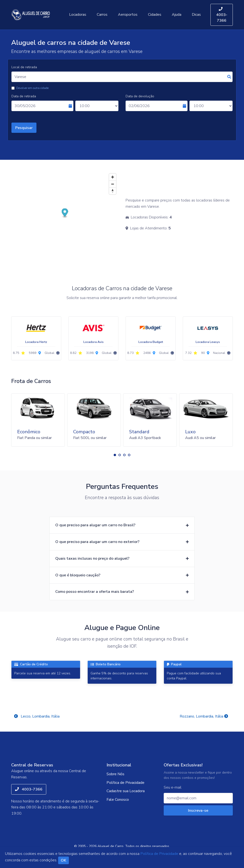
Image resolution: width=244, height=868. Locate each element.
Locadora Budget (151, 342)
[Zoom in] (113, 177)
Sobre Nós (115, 774)
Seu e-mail (173, 788)
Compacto (84, 432)
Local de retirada (24, 67)
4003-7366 (222, 15)
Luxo (190, 432)
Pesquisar (24, 128)
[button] (115, 455)
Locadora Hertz (36, 342)
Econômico (29, 432)
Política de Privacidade (125, 783)
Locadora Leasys (208, 342)
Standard (139, 432)
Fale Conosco (118, 800)
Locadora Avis (94, 342)
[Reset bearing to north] (113, 191)
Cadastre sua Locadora (126, 791)
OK (64, 860)
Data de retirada (24, 96)
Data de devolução (140, 96)
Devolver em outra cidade (32, 88)
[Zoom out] (113, 184)
